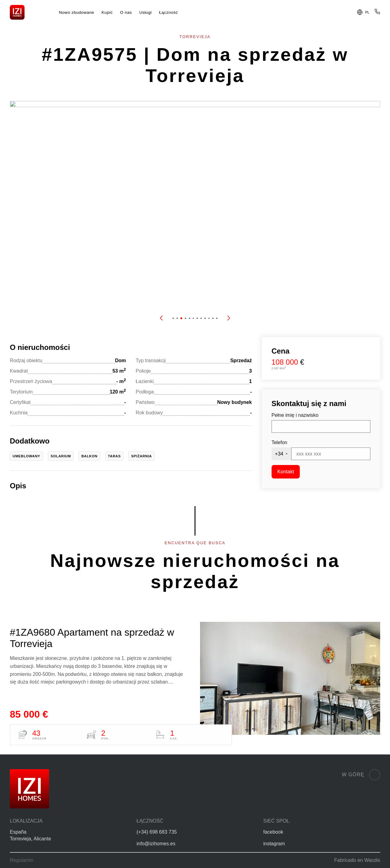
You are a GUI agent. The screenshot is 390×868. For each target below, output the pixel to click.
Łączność (169, 12)
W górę (361, 775)
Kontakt (286, 472)
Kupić (107, 12)
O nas (126, 12)
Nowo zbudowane (77, 12)
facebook (273, 832)
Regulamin (21, 860)
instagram (274, 844)
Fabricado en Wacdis (357, 860)
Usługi (146, 12)
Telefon (280, 442)
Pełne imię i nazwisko (295, 415)
